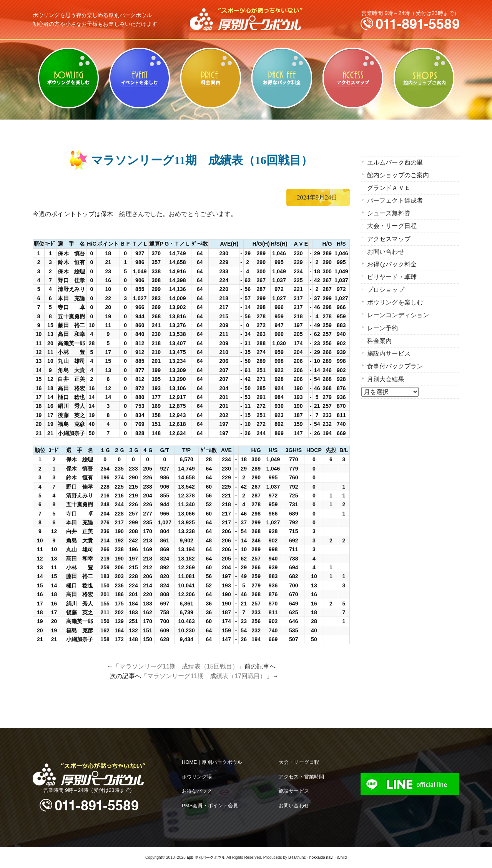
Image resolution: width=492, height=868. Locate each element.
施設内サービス (389, 353)
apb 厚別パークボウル (206, 857)
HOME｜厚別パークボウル (212, 762)
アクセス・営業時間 (301, 777)
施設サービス (294, 791)
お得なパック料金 (282, 78)
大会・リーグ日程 (392, 226)
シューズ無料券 (389, 213)
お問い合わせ (386, 251)
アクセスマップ (353, 78)
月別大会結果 (386, 378)
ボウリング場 (197, 777)
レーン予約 (383, 327)
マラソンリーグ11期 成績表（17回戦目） (207, 676)
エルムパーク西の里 (395, 162)
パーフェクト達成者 (395, 200)
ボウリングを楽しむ (68, 78)
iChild (342, 857)
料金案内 (210, 78)
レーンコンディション (398, 315)
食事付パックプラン (395, 365)
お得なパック (197, 791)
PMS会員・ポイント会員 (210, 806)
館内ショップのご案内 (424, 78)
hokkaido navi (321, 857)
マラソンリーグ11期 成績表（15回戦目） (179, 666)
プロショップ (386, 289)
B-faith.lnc (297, 857)
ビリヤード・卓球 (139, 78)
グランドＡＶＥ (389, 188)
